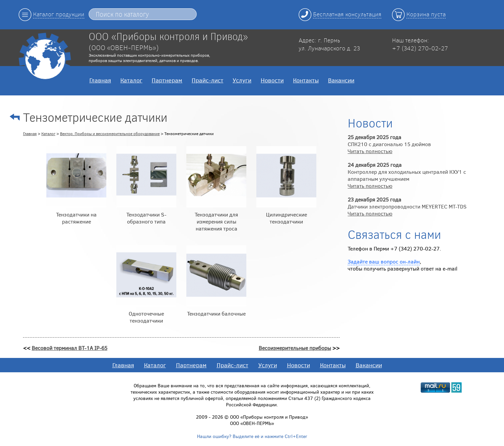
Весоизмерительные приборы (295, 348)
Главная (100, 80)
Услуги (242, 80)
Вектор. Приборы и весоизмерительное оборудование (110, 133)
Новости (272, 80)
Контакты (306, 80)
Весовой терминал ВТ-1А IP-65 (69, 348)
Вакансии (341, 80)
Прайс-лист (207, 80)
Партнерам (167, 80)
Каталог (131, 80)
